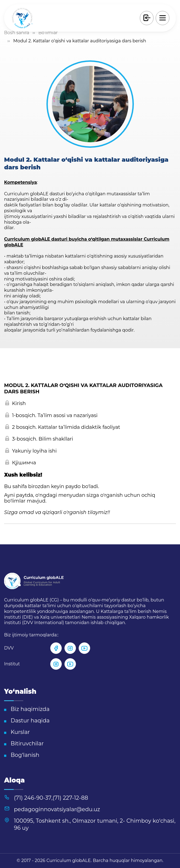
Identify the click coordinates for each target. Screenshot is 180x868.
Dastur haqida (30, 721)
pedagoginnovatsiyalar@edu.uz (57, 809)
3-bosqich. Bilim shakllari (39, 439)
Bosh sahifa (17, 33)
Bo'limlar (48, 33)
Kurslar (20, 732)
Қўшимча (21, 463)
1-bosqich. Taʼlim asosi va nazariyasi (51, 416)
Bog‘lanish (25, 755)
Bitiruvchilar (27, 743)
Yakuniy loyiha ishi (31, 451)
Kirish (16, 404)
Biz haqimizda (30, 709)
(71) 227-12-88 (70, 798)
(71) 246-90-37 (33, 798)
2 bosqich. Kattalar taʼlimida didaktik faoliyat (63, 427)
